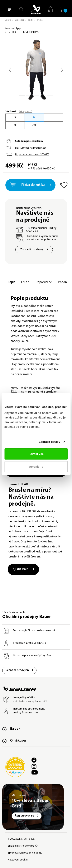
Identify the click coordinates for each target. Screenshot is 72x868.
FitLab (25, 282)
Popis (11, 282)
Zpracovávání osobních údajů (25, 853)
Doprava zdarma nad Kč (32, 155)
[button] (62, 11)
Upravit (36, 467)
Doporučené (44, 282)
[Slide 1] (29, 95)
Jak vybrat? (25, 112)
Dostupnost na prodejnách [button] (31, 148)
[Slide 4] (50, 95)
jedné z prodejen (47, 392)
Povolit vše (36, 454)
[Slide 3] (43, 95)
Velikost (11, 112)
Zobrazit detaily (50, 442)
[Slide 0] (22, 95)
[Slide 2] (36, 95)
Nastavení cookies (18, 860)
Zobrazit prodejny (34, 250)
